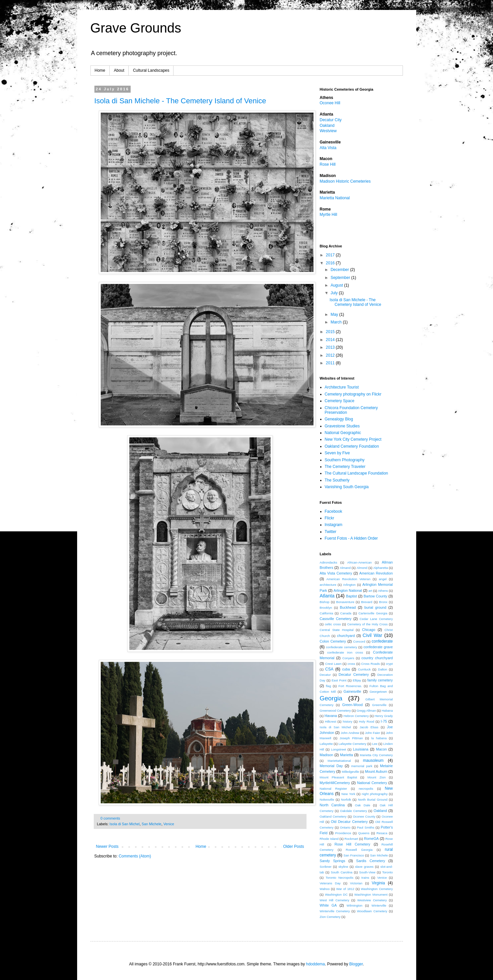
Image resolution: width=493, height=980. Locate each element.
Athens (383, 591)
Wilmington (355, 905)
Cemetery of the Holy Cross (367, 624)
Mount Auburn (376, 771)
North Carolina (332, 805)
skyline (343, 867)
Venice (169, 824)
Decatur (325, 675)
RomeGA (371, 839)
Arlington (349, 585)
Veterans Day (330, 883)
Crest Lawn (333, 664)
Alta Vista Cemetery (336, 573)
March (337, 322)
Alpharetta (381, 568)
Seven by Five (337, 453)
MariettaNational (339, 761)
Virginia (378, 883)
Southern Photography (345, 460)
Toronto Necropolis (339, 878)
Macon (381, 749)
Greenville (379, 705)
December (340, 270)
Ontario (345, 827)
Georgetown (378, 692)
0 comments (110, 818)
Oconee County (364, 816)
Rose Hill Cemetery (352, 844)
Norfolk (346, 800)
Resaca (382, 833)
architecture (328, 585)
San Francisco (354, 855)
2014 (331, 340)
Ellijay (357, 680)
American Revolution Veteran (348, 579)
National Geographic (343, 433)
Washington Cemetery (377, 889)
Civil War (372, 635)
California (327, 613)
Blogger (356, 964)
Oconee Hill (330, 103)
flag (328, 686)
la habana (379, 738)
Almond (362, 568)
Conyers (348, 658)
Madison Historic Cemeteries (345, 181)
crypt (389, 664)
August (337, 285)
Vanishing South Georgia (347, 487)
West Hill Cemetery (335, 900)
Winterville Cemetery (335, 911)
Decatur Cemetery (354, 674)
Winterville (379, 905)
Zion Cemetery (330, 917)
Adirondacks (329, 562)
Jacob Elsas (369, 727)
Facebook (334, 511)
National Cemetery (372, 783)
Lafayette (326, 744)
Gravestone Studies (342, 426)
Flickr (330, 518)
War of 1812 (345, 889)
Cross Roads (371, 664)
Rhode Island (329, 839)
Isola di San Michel (124, 824)
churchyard (346, 636)
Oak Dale (363, 805)
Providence (343, 833)
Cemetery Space (340, 401)
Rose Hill (328, 164)
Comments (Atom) (135, 856)
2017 (331, 255)
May (335, 314)
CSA (329, 669)
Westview (328, 131)
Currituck (364, 669)
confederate (382, 641)
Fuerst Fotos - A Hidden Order (351, 538)
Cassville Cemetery (336, 619)
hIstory (348, 721)
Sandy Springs (333, 861)
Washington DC (336, 894)
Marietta (347, 755)
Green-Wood (352, 705)
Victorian (356, 883)
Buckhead (348, 607)
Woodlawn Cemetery (372, 911)
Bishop (325, 602)
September (341, 278)
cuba (346, 669)
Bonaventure (345, 602)
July (335, 293)
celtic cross (333, 624)
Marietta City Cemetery (376, 755)
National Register (334, 789)
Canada (346, 613)
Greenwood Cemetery (335, 711)
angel (383, 579)
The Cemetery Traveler (345, 467)
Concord (359, 641)
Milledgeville (350, 772)
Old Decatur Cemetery (349, 822)
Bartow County (375, 596)
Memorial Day (331, 766)
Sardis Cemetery (370, 861)
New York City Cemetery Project (353, 439)
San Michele (151, 824)
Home (100, 70)
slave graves (364, 867)
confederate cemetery (342, 647)
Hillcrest (330, 721)
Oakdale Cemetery (354, 811)
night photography (375, 794)
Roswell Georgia (359, 850)
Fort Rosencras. (350, 686)
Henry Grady (384, 716)
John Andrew (350, 733)
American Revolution (376, 573)
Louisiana (361, 749)
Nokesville (327, 800)
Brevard (367, 602)
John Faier (372, 733)
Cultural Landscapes (151, 70)
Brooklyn (326, 608)
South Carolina (342, 872)
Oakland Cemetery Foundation (352, 446)
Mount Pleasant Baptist (339, 777)
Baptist (352, 596)
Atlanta (327, 596)
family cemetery (380, 680)
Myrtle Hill (329, 215)
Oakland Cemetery (333, 816)
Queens (364, 833)
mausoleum (373, 760)
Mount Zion (376, 777)
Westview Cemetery (372, 900)
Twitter (331, 532)
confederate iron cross (345, 652)
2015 (331, 332)
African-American (360, 562)
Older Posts (294, 846)
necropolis (366, 789)
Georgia (331, 698)
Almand (345, 568)
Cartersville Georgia (373, 613)
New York (348, 794)
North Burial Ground (373, 800)
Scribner (326, 867)
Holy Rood (367, 721)
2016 (331, 263)
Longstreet (339, 749)
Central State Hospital (337, 630)
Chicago (369, 630)
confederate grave (378, 647)
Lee (375, 744)
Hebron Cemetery (356, 716)
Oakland (327, 126)
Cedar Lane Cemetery (376, 619)
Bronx (383, 602)
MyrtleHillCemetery (335, 783)
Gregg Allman (366, 711)
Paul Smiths (365, 827)
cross (351, 664)
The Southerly (337, 480)
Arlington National (348, 590)
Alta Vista (328, 148)
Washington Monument (371, 894)
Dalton (383, 669)
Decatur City (331, 120)
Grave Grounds (136, 28)
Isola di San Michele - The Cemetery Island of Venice (180, 101)
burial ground (375, 607)
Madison (327, 755)
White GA (328, 905)
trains (365, 878)
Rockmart (351, 839)
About (119, 70)
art (370, 591)
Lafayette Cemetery (352, 744)
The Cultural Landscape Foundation (357, 473)
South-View (367, 872)
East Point (339, 680)
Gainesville (352, 691)
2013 (331, 347)
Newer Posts (107, 846)
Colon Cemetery (333, 641)
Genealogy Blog (339, 419)
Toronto (387, 872)
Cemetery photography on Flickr (353, 394)
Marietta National (335, 198)
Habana (387, 711)
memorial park (362, 766)
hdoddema (316, 964)
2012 (331, 355)
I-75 (384, 721)
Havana (331, 716)
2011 (331, 363)
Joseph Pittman (351, 738)
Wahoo (325, 889)
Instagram (334, 525)
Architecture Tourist (342, 387)
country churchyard (377, 658)
